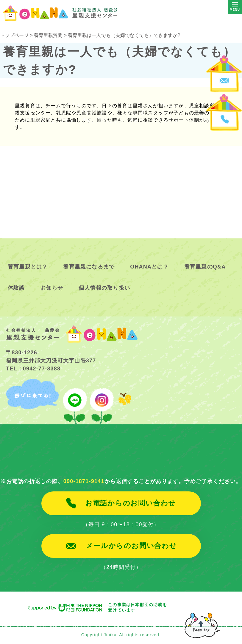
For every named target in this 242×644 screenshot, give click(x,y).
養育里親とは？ (28, 267)
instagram (101, 402)
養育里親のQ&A (205, 267)
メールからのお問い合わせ (131, 546)
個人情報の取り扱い (104, 288)
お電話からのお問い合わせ (131, 503)
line (75, 402)
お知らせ (52, 288)
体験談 (16, 288)
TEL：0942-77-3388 (33, 369)
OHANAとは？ (149, 267)
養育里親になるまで (89, 267)
